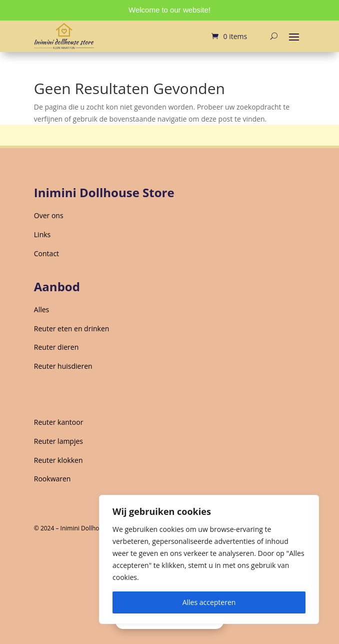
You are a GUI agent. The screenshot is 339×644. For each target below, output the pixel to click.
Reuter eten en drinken (72, 329)
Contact (46, 253)
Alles (41, 309)
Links (42, 234)
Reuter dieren (56, 347)
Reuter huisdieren (63, 366)
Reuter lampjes (58, 441)
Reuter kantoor (59, 422)
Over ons (49, 215)
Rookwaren (52, 479)
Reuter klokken (58, 460)
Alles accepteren (209, 602)
